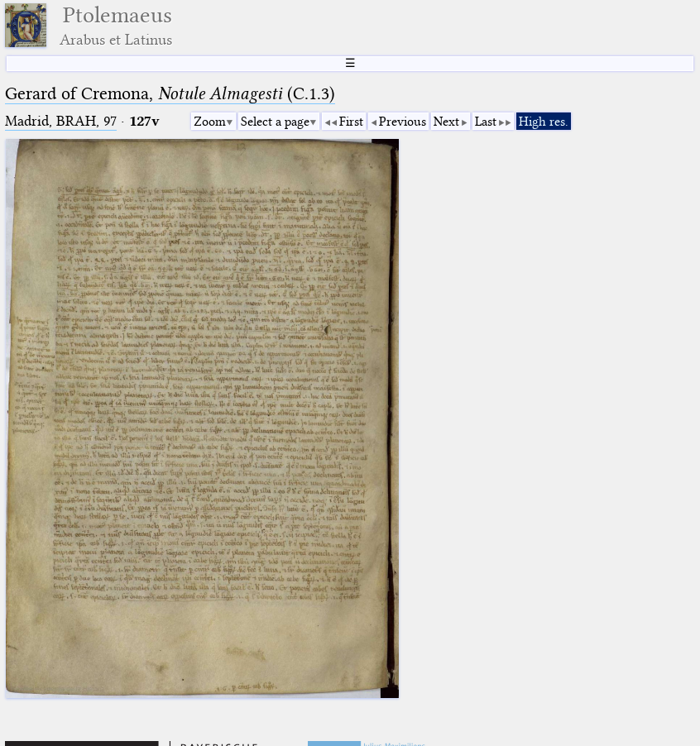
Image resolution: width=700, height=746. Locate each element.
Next (446, 122)
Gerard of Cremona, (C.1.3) (170, 93)
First (351, 122)
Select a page (275, 122)
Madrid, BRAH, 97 (61, 121)
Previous (403, 122)
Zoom (210, 122)
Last (486, 122)
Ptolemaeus (116, 25)
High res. (544, 122)
